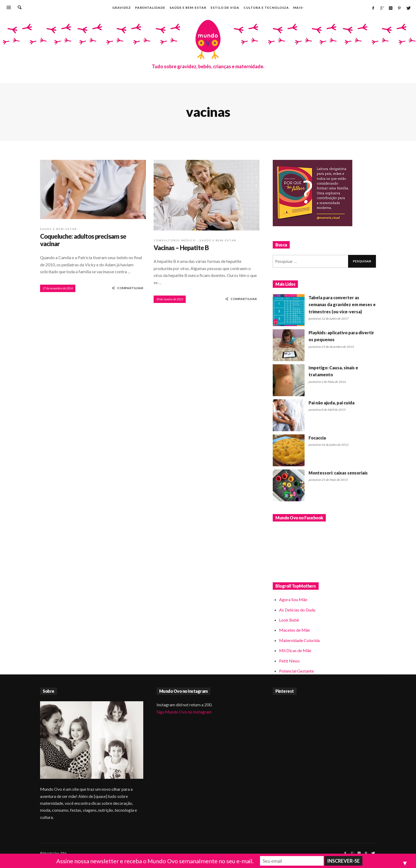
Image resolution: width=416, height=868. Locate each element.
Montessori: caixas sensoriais (338, 473)
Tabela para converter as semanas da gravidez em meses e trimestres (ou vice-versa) (342, 305)
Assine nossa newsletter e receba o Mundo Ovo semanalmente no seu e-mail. (155, 861)
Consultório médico (175, 240)
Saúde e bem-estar (59, 229)
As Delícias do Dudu (297, 610)
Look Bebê (289, 620)
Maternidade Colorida (299, 640)
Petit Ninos (289, 661)
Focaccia (317, 438)
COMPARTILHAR (127, 288)
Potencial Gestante (296, 671)
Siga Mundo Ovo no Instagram (184, 712)
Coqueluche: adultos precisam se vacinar (83, 240)
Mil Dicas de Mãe (295, 650)
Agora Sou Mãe (293, 599)
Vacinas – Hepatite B (181, 248)
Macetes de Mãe (294, 630)
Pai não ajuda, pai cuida (331, 403)
